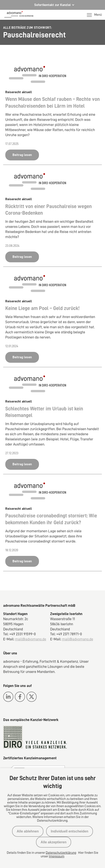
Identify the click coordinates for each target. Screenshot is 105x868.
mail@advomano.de (31, 639)
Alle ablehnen (28, 831)
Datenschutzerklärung (61, 853)
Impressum (57, 856)
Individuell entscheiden (70, 831)
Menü (94, 15)
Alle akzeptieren (54, 842)
